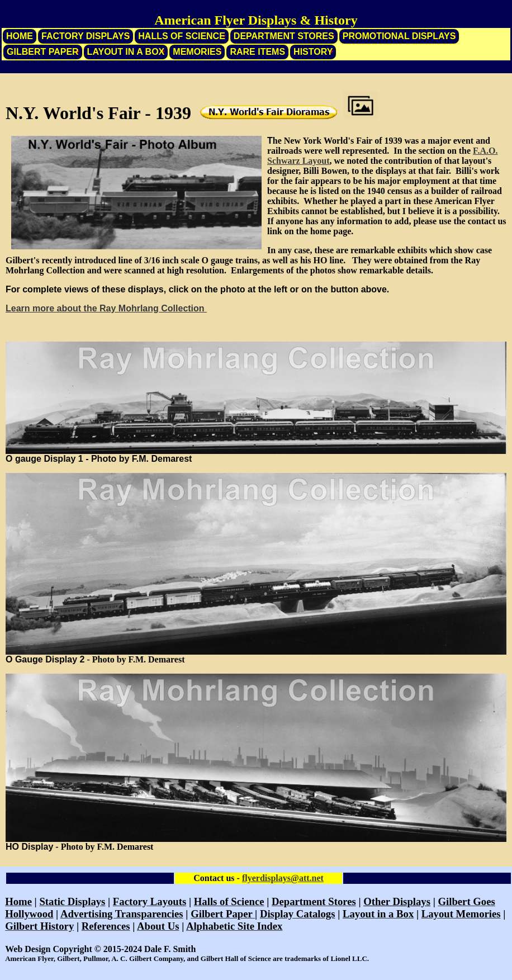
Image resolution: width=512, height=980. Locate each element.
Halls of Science (182, 36)
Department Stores (284, 36)
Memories (197, 52)
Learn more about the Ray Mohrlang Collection (106, 308)
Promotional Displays (399, 36)
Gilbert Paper (43, 52)
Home (20, 36)
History (313, 52)
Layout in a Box (126, 52)
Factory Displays (86, 36)
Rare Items (257, 52)
